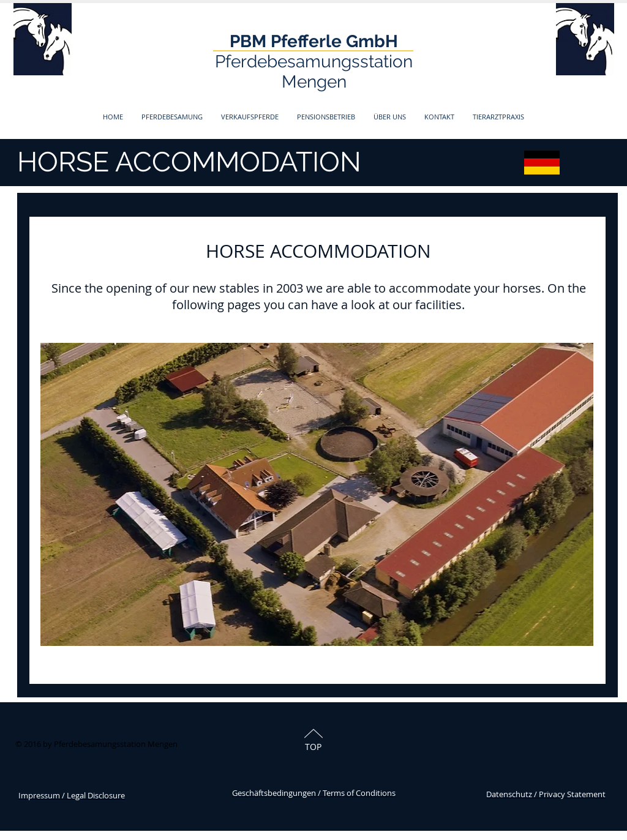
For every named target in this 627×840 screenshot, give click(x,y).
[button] (172, 117)
